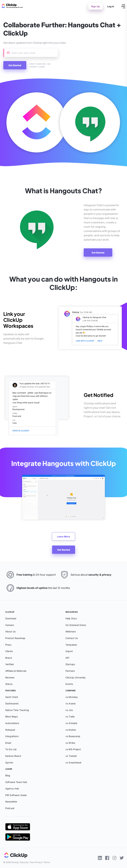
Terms (47, 862)
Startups (70, 664)
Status (9, 684)
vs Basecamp (73, 736)
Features (11, 691)
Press (8, 645)
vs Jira (69, 710)
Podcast (10, 808)
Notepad (10, 730)
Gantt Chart (12, 697)
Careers (10, 625)
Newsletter (11, 802)
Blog (8, 775)
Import (69, 651)
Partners (70, 671)
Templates (71, 645)
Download (11, 618)
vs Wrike (70, 743)
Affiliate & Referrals (16, 671)
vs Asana (71, 703)
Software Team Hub (16, 782)
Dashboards (12, 703)
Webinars (71, 631)
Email (8, 743)
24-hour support (46, 575)
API (67, 658)
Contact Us (72, 638)
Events (69, 684)
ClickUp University (76, 677)
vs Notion (71, 730)
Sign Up (95, 6)
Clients (9, 651)
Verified (10, 664)
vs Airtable (71, 723)
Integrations (12, 736)
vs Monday (72, 697)
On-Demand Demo (76, 625)
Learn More (63, 537)
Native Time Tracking (17, 710)
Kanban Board (13, 756)
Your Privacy (36, 862)
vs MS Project (73, 749)
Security (24, 862)
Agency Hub (12, 788)
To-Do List (11, 749)
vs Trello (70, 717)
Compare (71, 691)
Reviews (10, 677)
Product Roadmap (15, 638)
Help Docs (71, 618)
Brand (9, 658)
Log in (111, 6)
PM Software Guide (16, 795)
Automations (12, 723)
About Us (10, 631)
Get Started (98, 253)
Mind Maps (11, 717)
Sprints (9, 763)
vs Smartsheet (73, 763)
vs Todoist (71, 756)
